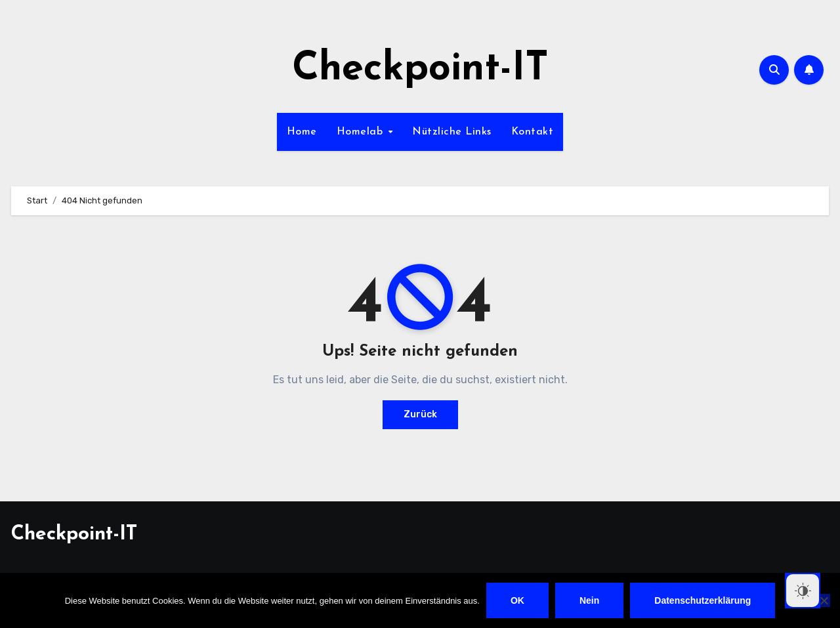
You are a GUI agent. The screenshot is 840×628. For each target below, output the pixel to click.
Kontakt (533, 132)
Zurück (420, 414)
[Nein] (824, 600)
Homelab (362, 132)
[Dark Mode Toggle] (803, 591)
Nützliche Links (452, 132)
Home (302, 132)
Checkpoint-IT (420, 70)
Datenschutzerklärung (703, 600)
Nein (589, 600)
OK (517, 600)
